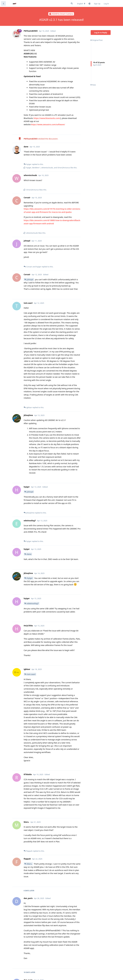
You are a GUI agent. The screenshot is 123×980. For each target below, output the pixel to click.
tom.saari (31, 674)
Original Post (97, 40)
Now (93, 85)
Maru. (30, 864)
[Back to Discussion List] (3, 3)
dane (29, 554)
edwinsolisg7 (33, 603)
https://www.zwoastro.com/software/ (48, 124)
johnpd (30, 279)
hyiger (30, 578)
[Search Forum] (72, 3)
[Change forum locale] (81, 4)
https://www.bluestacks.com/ (47, 118)
